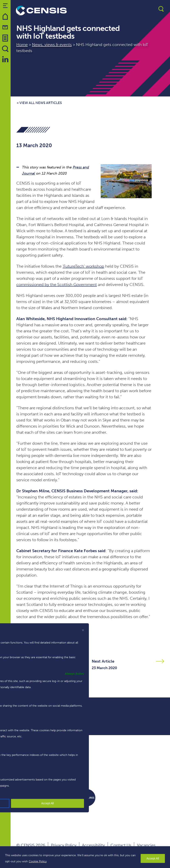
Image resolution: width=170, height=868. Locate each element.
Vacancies (146, 845)
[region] (85, 857)
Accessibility (93, 845)
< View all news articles (39, 103)
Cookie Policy (38, 861)
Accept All (153, 858)
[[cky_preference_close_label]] (83, 630)
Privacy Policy (64, 845)
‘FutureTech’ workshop (83, 266)
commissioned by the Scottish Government (57, 285)
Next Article (103, 661)
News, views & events (52, 45)
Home (22, 45)
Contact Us (121, 845)
